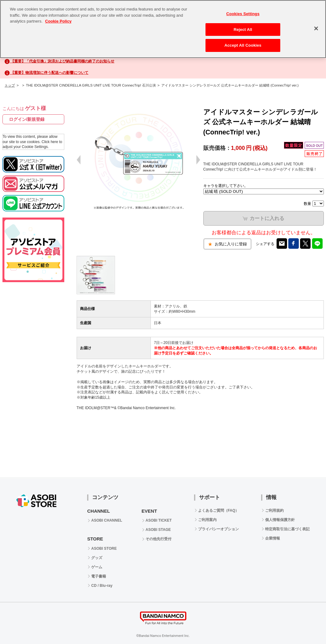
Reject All (243, 30)
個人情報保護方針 (280, 520)
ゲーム (97, 567)
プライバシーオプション (218, 529)
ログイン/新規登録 (27, 119)
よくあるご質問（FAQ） (219, 511)
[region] (163, 29)
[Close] (316, 28)
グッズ (97, 558)
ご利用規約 (274, 511)
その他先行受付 (159, 539)
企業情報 (273, 538)
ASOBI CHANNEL (107, 520)
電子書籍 (99, 576)
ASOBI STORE (104, 549)
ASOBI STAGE (158, 530)
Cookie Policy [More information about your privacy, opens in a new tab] (58, 21)
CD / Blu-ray (102, 586)
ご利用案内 (207, 520)
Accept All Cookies (243, 45)
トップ (10, 85)
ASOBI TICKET (159, 520)
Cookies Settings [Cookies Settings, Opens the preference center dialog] (243, 14)
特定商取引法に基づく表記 (287, 529)
